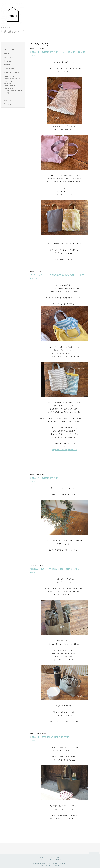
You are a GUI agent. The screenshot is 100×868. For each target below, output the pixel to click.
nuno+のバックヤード (13, 79)
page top (94, 853)
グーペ (50, 866)
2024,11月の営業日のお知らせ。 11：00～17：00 (58, 52)
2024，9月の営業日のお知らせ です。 (51, 737)
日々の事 (8, 83)
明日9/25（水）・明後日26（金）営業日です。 (55, 569)
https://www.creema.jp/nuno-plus (64, 450)
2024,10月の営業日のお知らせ (47, 478)
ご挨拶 (7, 93)
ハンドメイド (9, 81)
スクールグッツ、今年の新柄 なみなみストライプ (57, 275)
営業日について (10, 86)
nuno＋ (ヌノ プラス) (45, 863)
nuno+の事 (9, 88)
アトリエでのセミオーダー (14, 91)
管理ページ (57, 866)
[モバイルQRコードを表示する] (14, 104)
